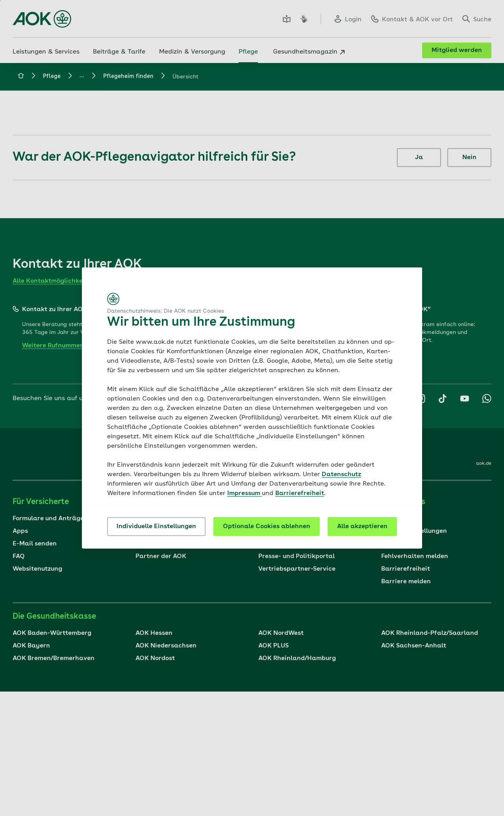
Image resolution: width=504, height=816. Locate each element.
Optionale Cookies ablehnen (267, 527)
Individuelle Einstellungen (156, 527)
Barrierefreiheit (300, 493)
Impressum (245, 493)
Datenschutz (341, 475)
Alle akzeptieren (362, 527)
